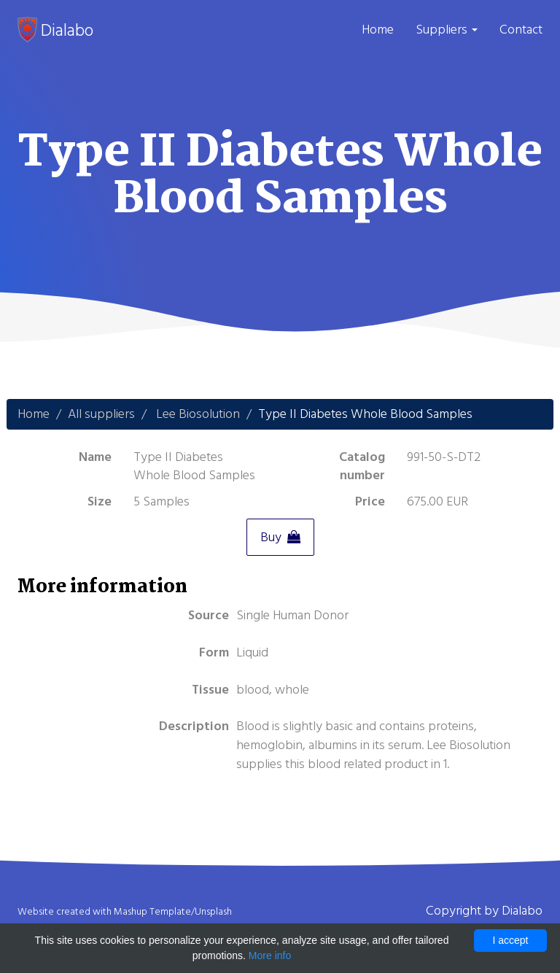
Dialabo (55, 30)
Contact (521, 30)
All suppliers (101, 414)
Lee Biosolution (198, 414)
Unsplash (213, 912)
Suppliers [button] (447, 30)
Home (378, 30)
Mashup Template (152, 912)
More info (270, 955)
